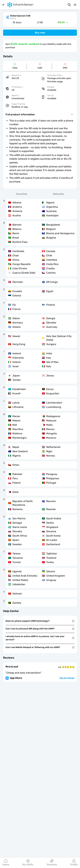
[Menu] (75, 5)
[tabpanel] (40, 403)
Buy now (40, 33)
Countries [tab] (22, 194)
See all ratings (67, 678)
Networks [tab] (58, 194)
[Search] (69, 5)
